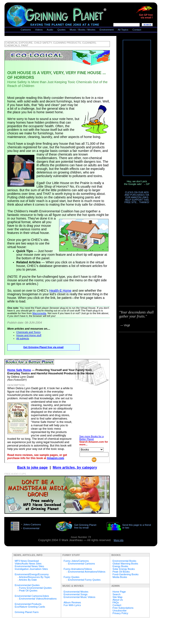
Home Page (119, 592)
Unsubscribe (120, 611)
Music (73, 30)
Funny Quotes (71, 577)
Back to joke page (32, 467)
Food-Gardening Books (126, 574)
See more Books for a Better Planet (91, 438)
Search (117, 594)
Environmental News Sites (30, 566)
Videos (39, 30)
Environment (107, 30)
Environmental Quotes (27, 585)
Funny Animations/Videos (78, 569)
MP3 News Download (27, 561)
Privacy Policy (120, 613)
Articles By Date (28, 580)
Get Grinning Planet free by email (85, 526)
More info (119, 540)
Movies (91, 30)
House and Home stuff (29, 335)
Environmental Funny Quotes (84, 580)
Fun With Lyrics (72, 605)
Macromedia (39, 313)
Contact (137, 30)
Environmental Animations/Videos (87, 572)
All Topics (123, 30)
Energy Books (120, 566)
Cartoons (26, 30)
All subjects (23, 338)
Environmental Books (124, 561)
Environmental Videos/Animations (38, 599)
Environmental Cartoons (81, 564)
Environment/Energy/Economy (32, 574)
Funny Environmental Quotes (35, 588)
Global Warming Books (125, 564)
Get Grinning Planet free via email (43, 347)
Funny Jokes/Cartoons (76, 561)
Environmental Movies (76, 592)
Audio (50, 30)
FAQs (116, 602)
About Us (118, 600)
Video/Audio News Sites (28, 564)
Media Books (120, 577)
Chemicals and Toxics (29, 332)
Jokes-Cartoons (32, 524)
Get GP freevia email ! (144, 15)
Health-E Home (60, 291)
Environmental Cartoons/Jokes (32, 596)
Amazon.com (56, 458)
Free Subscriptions (123, 608)
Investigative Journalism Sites (31, 569)
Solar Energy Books (124, 569)
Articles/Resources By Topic (34, 577)
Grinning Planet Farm (27, 612)
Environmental (31, 528)
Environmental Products (28, 604)
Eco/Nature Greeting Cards (30, 607)
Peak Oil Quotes (28, 591)
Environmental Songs (76, 594)
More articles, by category (75, 467)
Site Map (118, 597)
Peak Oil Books (121, 572)
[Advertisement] (137, 108)
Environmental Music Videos (79, 597)
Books (82, 30)
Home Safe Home (19, 370)
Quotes (61, 30)
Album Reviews (72, 602)
